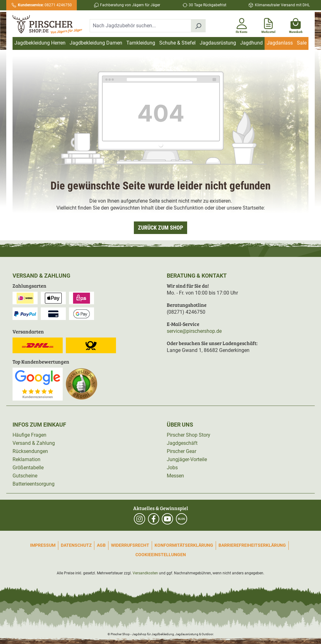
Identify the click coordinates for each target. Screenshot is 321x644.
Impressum (43, 545)
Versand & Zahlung (34, 443)
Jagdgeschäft (182, 443)
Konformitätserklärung (184, 545)
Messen (175, 476)
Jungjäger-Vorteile (187, 459)
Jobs (172, 468)
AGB (101, 545)
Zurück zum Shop (160, 228)
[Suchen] (198, 26)
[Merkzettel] (268, 24)
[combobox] (140, 26)
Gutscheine (25, 476)
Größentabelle (28, 468)
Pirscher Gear (182, 451)
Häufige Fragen (29, 435)
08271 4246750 (45, 5)
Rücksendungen (30, 451)
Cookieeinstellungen (161, 555)
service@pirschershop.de (194, 331)
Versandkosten (145, 573)
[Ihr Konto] (242, 24)
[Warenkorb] (296, 24)
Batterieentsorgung (34, 484)
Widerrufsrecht (130, 545)
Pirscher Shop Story (189, 435)
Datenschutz (76, 545)
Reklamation (26, 459)
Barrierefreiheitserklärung (252, 545)
